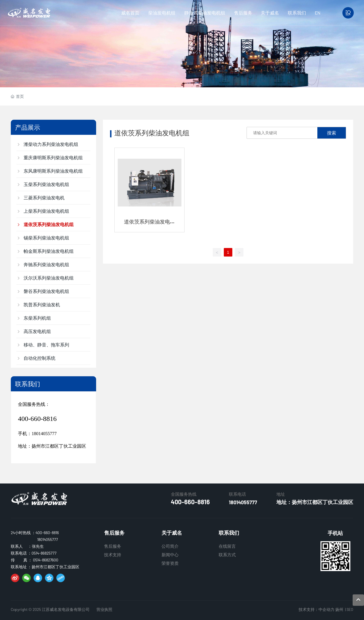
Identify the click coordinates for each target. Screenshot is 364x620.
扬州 (339, 609)
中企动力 (326, 609)
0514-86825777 (44, 553)
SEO (350, 609)
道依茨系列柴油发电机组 (150, 225)
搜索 (332, 133)
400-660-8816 (37, 419)
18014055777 (44, 434)
